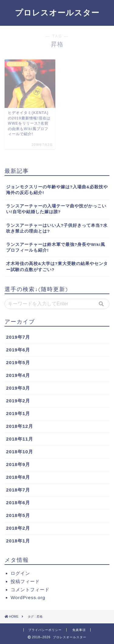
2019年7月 (18, 337)
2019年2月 (18, 401)
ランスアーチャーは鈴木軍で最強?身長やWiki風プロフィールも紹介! (56, 247)
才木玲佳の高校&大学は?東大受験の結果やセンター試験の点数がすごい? (57, 267)
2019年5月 (18, 362)
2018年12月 (20, 426)
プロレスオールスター (57, 12)
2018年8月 (18, 477)
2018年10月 (20, 452)
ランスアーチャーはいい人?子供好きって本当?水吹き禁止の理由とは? (57, 228)
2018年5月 (18, 515)
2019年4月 (18, 375)
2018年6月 (18, 503)
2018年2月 (18, 528)
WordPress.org (28, 597)
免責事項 (79, 630)
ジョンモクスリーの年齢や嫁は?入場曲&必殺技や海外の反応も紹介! (57, 190)
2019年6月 (18, 350)
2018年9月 (18, 464)
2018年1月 (18, 541)
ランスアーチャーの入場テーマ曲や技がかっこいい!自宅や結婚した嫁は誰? (56, 209)
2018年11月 (20, 439)
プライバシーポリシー (45, 630)
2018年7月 (18, 490)
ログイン (20, 573)
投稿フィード (25, 581)
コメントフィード (30, 590)
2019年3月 (18, 388)
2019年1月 (18, 413)
